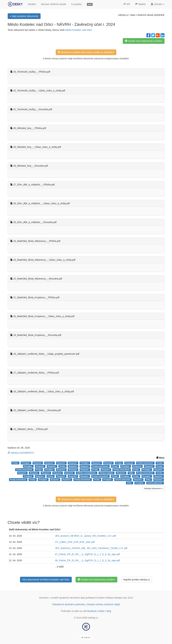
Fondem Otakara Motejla (109, 598)
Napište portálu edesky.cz (137, 580)
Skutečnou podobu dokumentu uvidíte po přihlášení (86, 52)
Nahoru (86, 638)
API (127, 4)
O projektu (76, 4)
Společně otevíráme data (72, 598)
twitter (102, 611)
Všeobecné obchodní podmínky (68, 604)
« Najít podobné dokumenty (24, 16)
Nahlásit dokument (153, 489)
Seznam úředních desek (53, 4)
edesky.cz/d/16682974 (21, 453)
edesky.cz (123, 15)
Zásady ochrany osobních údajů (103, 604)
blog (109, 611)
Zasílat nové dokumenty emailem (144, 41)
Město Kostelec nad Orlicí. (79, 30)
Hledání (32, 4)
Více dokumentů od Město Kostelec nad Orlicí (46, 580)
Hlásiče (140, 4)
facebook (92, 611)
